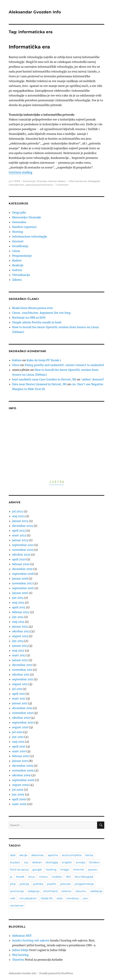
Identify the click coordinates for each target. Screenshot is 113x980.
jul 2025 (18, 511)
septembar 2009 (23, 780)
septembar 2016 (23, 588)
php (13, 884)
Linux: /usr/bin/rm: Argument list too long (41, 313)
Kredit (20, 877)
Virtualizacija (21, 275)
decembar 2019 (22, 569)
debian (37, 862)
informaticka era (78, 181)
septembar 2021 (23, 545)
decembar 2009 (23, 766)
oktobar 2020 (21, 555)
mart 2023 (19, 535)
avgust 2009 (21, 785)
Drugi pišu (19, 212)
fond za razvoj (19, 870)
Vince (16, 365)
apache (53, 855)
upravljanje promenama (39, 185)
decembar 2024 (23, 526)
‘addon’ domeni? (93, 379)
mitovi (43, 877)
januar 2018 (20, 579)
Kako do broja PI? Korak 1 (44, 360)
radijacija (34, 891)
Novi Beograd (84, 877)
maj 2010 (18, 742)
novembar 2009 (23, 770)
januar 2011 (20, 703)
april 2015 (19, 607)
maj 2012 (18, 650)
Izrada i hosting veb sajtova (31, 940)
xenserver (17, 906)
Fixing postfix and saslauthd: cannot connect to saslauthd (64, 365)
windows (73, 898)
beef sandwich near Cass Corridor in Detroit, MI (44, 379)
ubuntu (81, 891)
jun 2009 (18, 794)
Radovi (62, 181)
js (11, 877)
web (60, 898)
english (67, 862)
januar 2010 (20, 761)
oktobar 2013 (21, 631)
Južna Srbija (20, 950)
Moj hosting (20, 955)
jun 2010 (18, 737)
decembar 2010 (22, 708)
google (37, 870)
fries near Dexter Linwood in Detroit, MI (39, 384)
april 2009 (19, 799)
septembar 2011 (23, 679)
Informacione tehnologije (30, 236)
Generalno (19, 222)
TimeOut (18, 960)
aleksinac (38, 855)
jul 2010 (17, 732)
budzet (15, 862)
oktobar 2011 (21, 674)
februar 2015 (21, 612)
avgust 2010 (20, 727)
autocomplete (72, 855)
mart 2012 (19, 655)
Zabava (17, 280)
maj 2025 (18, 516)
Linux (16, 251)
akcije (23, 855)
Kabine (17, 360)
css (26, 862)
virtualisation (28, 898)
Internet (52, 181)
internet (79, 870)
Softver (17, 270)
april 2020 (19, 559)
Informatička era (29, 47)
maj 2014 (18, 622)
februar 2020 (21, 564)
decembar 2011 (22, 665)
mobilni (57, 877)
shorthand (50, 891)
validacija (96, 891)
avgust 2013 (20, 636)
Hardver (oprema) (24, 227)
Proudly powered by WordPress (56, 973)
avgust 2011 (20, 684)
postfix (52, 884)
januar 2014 (20, 626)
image (65, 870)
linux (32, 877)
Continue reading (21, 172)
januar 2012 (20, 660)
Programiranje (22, 256)
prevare (66, 884)
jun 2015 (18, 598)
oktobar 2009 (21, 775)
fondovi (94, 862)
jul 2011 (17, 689)
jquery (93, 870)
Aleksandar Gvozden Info (35, 12)
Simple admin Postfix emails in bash (37, 322)
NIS (68, 877)
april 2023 (19, 531)
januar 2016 (20, 593)
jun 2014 (18, 617)
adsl (13, 855)
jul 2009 (18, 790)
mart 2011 (19, 698)
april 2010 (19, 746)
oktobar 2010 (21, 718)
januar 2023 (20, 540)
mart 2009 (19, 804)
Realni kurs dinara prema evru (32, 308)
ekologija (52, 862)
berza (89, 855)
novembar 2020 (23, 550)
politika (38, 884)
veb (13, 898)
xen (85, 898)
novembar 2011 (22, 670)
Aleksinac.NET (22, 936)
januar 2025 (20, 521)
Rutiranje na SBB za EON (29, 318)
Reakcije (18, 265)
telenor (67, 891)
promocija (17, 891)
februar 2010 (21, 756)
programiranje (84, 884)
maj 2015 (18, 602)
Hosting (18, 232)
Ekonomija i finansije (35, 181)
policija (24, 884)
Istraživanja (20, 246)
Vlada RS (47, 898)
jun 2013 (18, 641)
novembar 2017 (22, 583)
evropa (81, 862)
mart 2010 (19, 751)
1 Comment (62, 185)
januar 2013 (20, 646)
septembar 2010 (23, 722)
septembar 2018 (23, 574)
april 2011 (18, 694)
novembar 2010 (23, 713)
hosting (51, 870)
